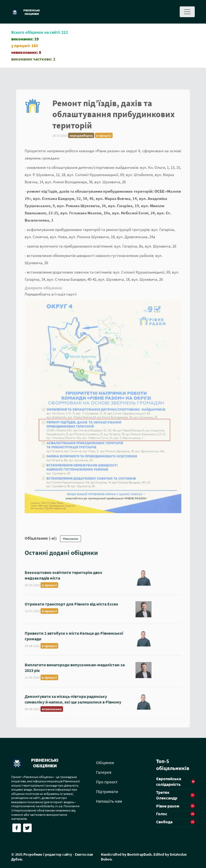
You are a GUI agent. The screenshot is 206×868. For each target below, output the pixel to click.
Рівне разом (71, 542)
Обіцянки (105, 763)
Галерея (104, 772)
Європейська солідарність (169, 781)
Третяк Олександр (167, 795)
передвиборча (81, 138)
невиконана (52, 712)
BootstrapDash (139, 854)
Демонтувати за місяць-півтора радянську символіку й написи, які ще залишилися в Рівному (73, 702)
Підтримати (107, 791)
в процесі (104, 138)
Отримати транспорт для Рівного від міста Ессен (71, 607)
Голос (162, 814)
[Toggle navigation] (187, 12)
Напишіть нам (109, 801)
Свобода (164, 822)
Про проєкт (107, 782)
